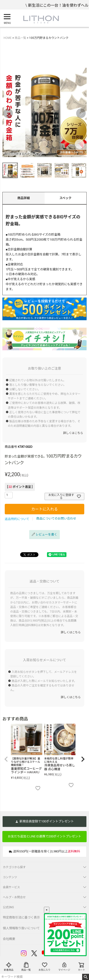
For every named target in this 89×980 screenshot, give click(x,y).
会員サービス (11, 887)
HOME (8, 38)
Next (81, 113)
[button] (6, 759)
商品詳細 (23, 198)
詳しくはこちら (73, 433)
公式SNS (8, 907)
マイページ (64, 967)
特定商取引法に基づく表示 (21, 917)
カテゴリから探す (14, 867)
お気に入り (45, 967)
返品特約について (17, 519)
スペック (65, 198)
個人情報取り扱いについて (21, 928)
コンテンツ (10, 877)
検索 (86, 977)
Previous (8, 113)
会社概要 (9, 939)
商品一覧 (26, 967)
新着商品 (9, 967)
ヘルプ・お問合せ (14, 897)
